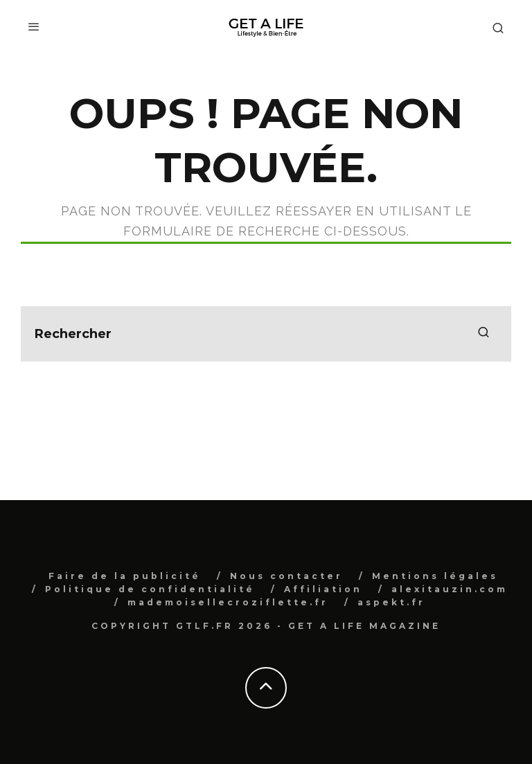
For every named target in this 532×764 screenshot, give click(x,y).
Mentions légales (435, 576)
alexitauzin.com (450, 589)
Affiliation (323, 589)
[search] (484, 334)
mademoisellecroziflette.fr (228, 602)
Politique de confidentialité (150, 589)
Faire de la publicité (125, 576)
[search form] (266, 334)
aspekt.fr (391, 602)
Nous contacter (286, 576)
